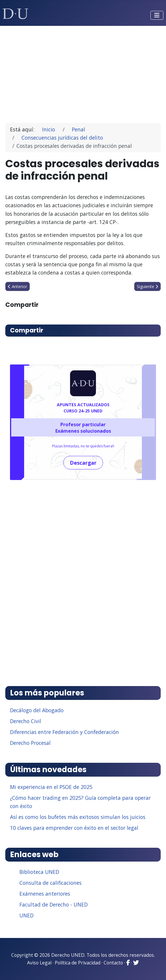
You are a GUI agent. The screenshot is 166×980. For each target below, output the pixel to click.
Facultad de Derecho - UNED (54, 904)
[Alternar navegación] (157, 15)
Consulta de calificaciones (50, 883)
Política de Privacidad (78, 963)
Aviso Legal (39, 963)
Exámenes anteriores (45, 894)
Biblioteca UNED (39, 872)
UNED (26, 915)
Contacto (113, 963)
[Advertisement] (83, 72)
